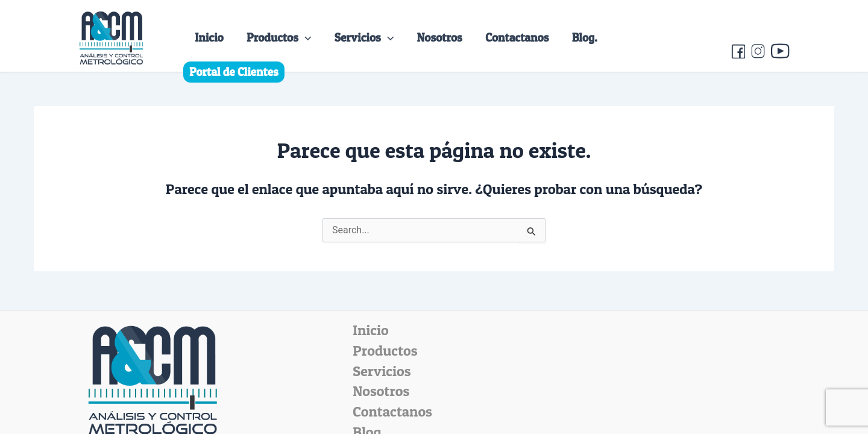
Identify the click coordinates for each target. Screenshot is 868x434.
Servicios (364, 37)
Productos (279, 37)
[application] (305, 37)
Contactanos (517, 37)
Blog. (585, 37)
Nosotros (440, 37)
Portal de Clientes (234, 72)
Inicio (209, 37)
